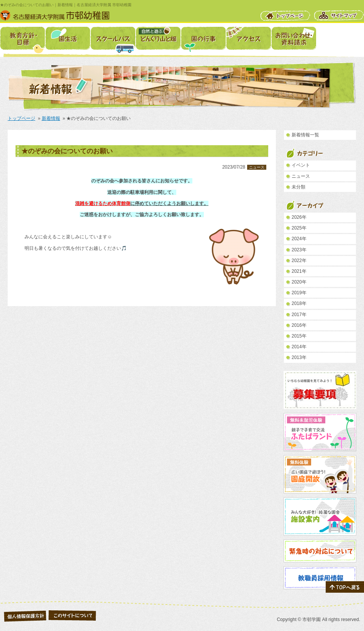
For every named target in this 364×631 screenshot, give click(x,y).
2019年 (299, 293)
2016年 (299, 325)
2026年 (299, 217)
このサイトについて (72, 615)
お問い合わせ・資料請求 (294, 38)
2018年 (299, 303)
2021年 (299, 271)
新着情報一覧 (305, 135)
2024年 (299, 239)
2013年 (299, 357)
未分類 (298, 187)
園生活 (68, 38)
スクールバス (113, 38)
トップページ (285, 15)
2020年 (299, 282)
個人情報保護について (25, 615)
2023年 (299, 250)
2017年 (299, 315)
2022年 (299, 261)
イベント (301, 165)
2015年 (299, 336)
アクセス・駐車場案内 (248, 38)
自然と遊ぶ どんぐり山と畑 (158, 38)
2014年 (299, 347)
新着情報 (51, 118)
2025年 (299, 228)
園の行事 (203, 38)
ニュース (257, 167)
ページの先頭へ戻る (345, 587)
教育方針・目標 (22, 38)
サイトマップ (339, 15)
